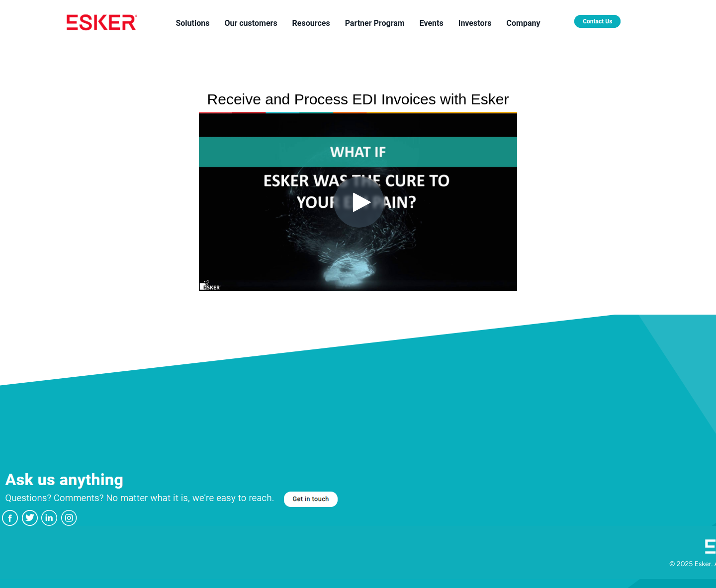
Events (432, 23)
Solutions (192, 23)
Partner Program (375, 23)
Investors (475, 23)
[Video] (358, 201)
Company (524, 23)
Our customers (251, 23)
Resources (311, 23)
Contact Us (597, 21)
